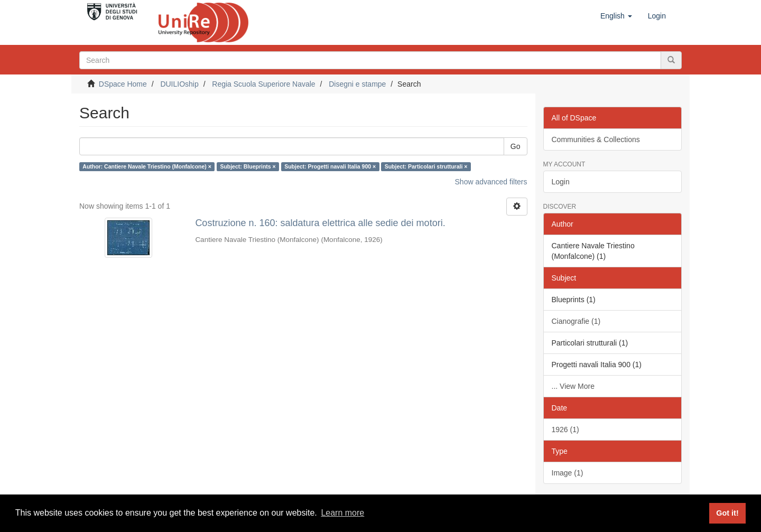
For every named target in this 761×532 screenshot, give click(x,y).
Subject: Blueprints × (248, 166)
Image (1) (568, 473)
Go (516, 146)
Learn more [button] (342, 513)
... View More (573, 386)
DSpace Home (123, 84)
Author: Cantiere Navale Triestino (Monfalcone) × (147, 166)
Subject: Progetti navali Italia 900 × (330, 166)
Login (561, 182)
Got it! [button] (727, 513)
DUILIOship (179, 84)
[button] (616, 16)
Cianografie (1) (576, 321)
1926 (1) (565, 430)
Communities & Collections (596, 139)
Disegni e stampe (357, 84)
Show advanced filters (491, 182)
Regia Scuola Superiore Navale (263, 84)
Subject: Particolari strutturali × (426, 166)
